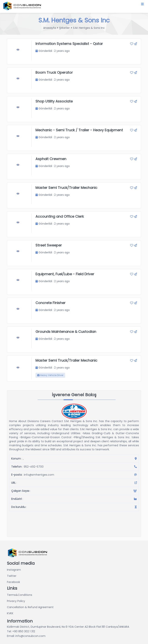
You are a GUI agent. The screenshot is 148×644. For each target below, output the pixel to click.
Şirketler (64, 28)
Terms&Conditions (20, 595)
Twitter (12, 576)
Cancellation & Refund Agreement (30, 607)
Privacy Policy (16, 601)
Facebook (13, 582)
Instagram (14, 570)
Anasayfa (50, 28)
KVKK (10, 613)
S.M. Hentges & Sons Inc (89, 28)
